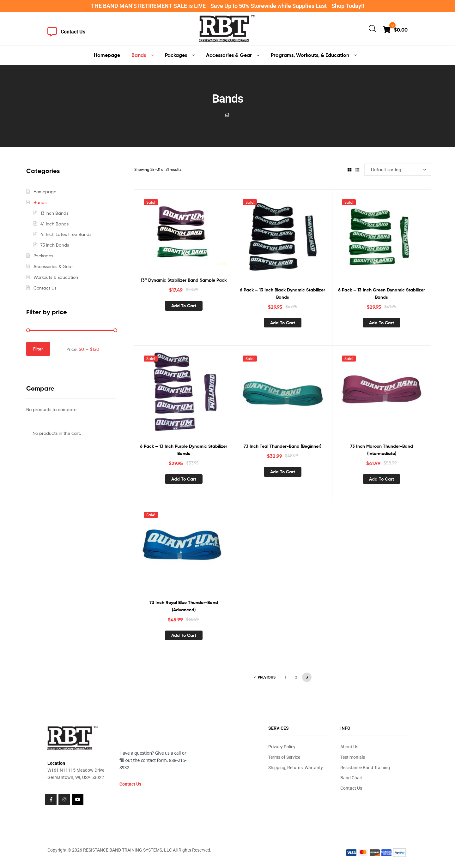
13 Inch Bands (54, 213)
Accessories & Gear (53, 266)
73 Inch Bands (55, 245)
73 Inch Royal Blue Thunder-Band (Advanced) (184, 606)
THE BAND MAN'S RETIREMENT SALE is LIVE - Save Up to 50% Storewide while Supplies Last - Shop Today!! (228, 6)
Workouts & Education (56, 277)
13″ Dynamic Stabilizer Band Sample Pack (184, 280)
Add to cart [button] (184, 306)
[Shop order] (398, 170)
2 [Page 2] (296, 677)
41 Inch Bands (55, 224)
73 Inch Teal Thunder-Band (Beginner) (282, 446)
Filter (38, 349)
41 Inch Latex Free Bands (66, 234)
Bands (40, 202)
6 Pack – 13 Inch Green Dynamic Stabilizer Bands (382, 293)
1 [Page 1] (285, 677)
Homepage (45, 192)
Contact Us (45, 288)
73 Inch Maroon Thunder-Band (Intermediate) (382, 450)
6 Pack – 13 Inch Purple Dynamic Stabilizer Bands (184, 450)
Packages (43, 256)
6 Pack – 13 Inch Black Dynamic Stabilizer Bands (282, 293)
